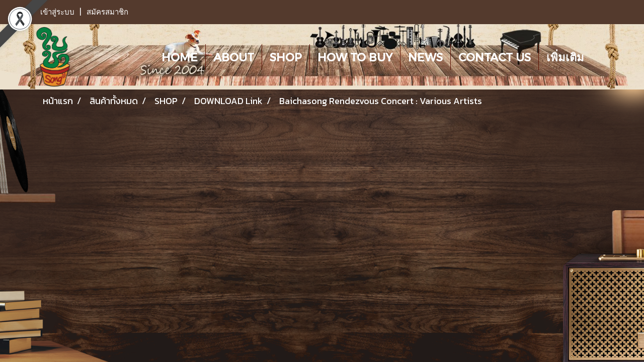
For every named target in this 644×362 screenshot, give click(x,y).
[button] (601, 57)
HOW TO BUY (355, 57)
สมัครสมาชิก (107, 12)
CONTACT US (495, 57)
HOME (180, 57)
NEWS (425, 57)
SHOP (286, 57)
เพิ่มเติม (565, 57)
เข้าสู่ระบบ (57, 12)
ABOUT (234, 57)
